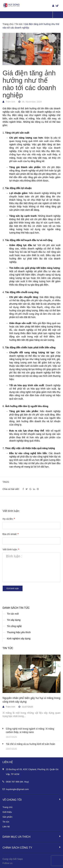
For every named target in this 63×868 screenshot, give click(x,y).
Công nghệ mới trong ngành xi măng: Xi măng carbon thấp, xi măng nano (30, 730)
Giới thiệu (7, 812)
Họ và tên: (9, 519)
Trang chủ (7, 807)
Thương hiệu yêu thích (19, 632)
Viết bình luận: (11, 549)
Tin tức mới (13, 614)
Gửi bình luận (13, 588)
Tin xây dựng (14, 620)
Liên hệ (6, 827)
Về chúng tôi (32, 800)
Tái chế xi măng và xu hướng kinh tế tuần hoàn (30, 744)
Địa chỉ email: (10, 534)
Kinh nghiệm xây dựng (19, 639)
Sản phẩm (7, 817)
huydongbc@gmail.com (17, 789)
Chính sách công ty (32, 847)
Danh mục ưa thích (32, 837)
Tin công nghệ (14, 626)
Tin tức (8, 648)
